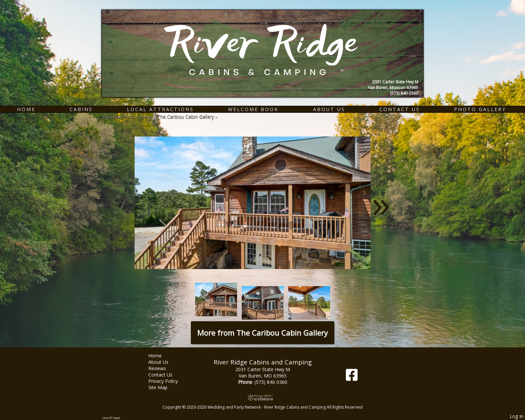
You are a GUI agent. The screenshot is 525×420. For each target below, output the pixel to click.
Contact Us (400, 109)
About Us (329, 109)
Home (26, 109)
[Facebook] (352, 377)
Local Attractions (160, 109)
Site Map (163, 387)
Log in (516, 416)
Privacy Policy (168, 381)
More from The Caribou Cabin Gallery (262, 333)
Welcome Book (253, 109)
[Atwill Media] (262, 397)
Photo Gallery (480, 109)
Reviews (162, 368)
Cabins (81, 109)
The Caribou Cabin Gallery (185, 117)
